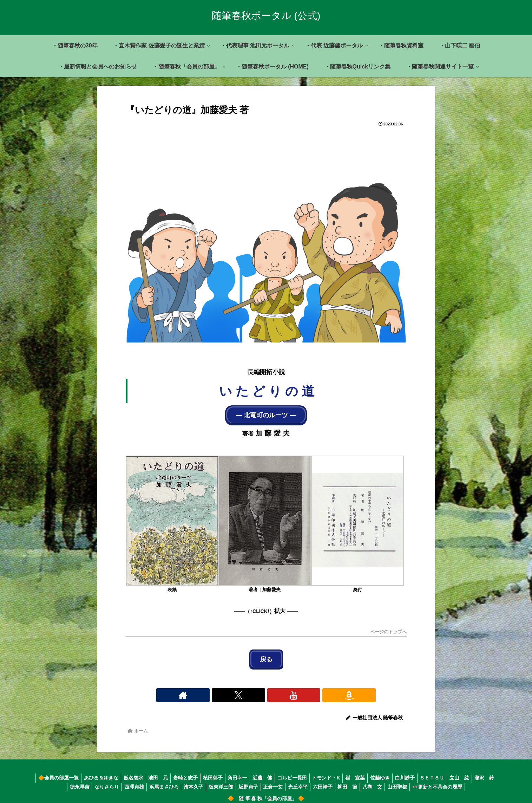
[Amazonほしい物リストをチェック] (290, 690)
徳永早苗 (79, 781)
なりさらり (108, 781)
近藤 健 (275, 772)
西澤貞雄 (138, 781)
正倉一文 (288, 781)
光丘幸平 (315, 781)
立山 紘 (487, 772)
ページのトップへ (388, 630)
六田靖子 (342, 781)
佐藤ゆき (401, 772)
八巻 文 (396, 781)
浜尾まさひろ (170, 781)
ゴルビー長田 (307, 772)
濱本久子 (202, 781)
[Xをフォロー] (258, 690)
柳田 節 (369, 781)
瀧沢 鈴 (52, 781)
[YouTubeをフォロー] (274, 690)
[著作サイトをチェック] (242, 690)
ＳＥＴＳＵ (458, 772)
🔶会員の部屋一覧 (55, 772)
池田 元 (162, 772)
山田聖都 (423, 781)
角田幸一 (248, 772)
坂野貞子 (261, 781)
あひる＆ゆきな (100, 772)
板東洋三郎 (231, 781)
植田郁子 (221, 772)
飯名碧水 (134, 772)
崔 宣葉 (374, 772)
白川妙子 (428, 772)
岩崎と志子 (191, 772)
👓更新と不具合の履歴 (465, 781)
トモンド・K (343, 772)
